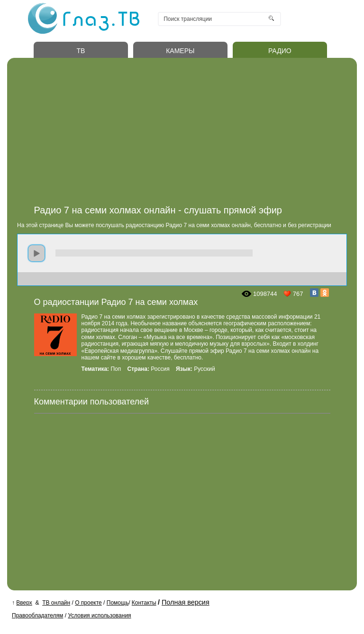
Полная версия (186, 602)
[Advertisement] (192, 134)
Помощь (118, 603)
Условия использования (99, 616)
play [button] (36, 253)
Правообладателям (37, 616)
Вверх (24, 603)
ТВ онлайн (56, 603)
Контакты (144, 603)
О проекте (88, 603)
